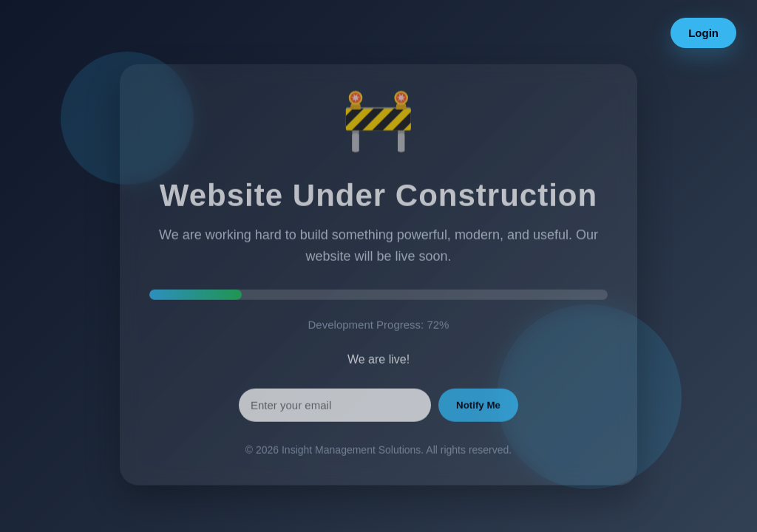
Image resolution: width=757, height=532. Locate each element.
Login (703, 33)
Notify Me (478, 410)
